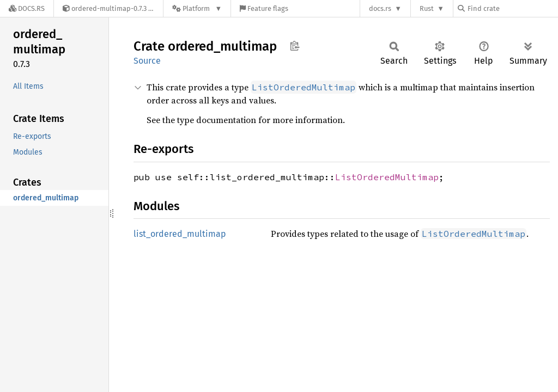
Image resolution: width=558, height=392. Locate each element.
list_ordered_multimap (180, 234)
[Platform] (197, 8)
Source (147, 61)
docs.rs (380, 8)
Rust (427, 8)
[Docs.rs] (27, 8)
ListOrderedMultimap (387, 177)
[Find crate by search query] (512, 8)
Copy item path (295, 46)
